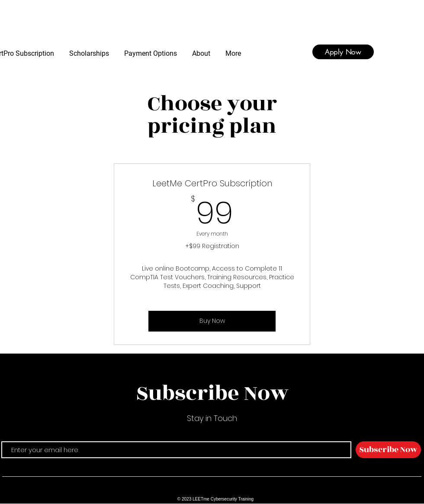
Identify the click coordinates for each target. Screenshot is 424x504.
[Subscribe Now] (388, 450)
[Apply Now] (343, 52)
